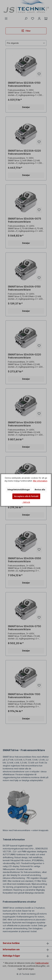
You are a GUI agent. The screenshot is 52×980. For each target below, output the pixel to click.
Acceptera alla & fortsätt (26, 496)
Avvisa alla (40, 490)
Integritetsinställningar (19, 490)
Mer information (40, 481)
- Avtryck (26, 502)
